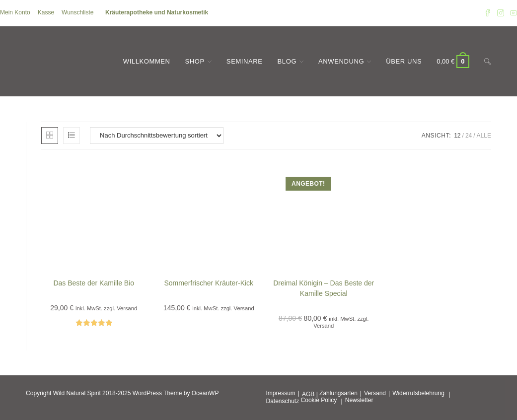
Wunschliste (77, 12)
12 (457, 136)
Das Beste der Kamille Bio (94, 283)
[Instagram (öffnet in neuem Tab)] (501, 13)
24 (469, 136)
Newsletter (359, 400)
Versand (375, 393)
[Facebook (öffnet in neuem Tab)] (488, 13)
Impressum (281, 393)
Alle (484, 136)
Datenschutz (283, 401)
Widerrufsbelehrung (418, 393)
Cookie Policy (319, 400)
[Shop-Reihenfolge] (157, 136)
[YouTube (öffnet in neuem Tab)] (512, 13)
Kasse (46, 12)
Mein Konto (15, 12)
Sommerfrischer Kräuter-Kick (209, 283)
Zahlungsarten (338, 393)
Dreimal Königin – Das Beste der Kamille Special (324, 288)
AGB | (310, 394)
